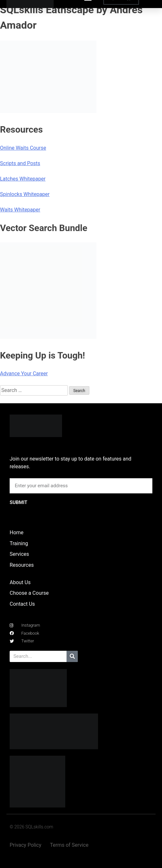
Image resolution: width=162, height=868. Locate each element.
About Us (20, 582)
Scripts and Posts (20, 163)
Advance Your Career (24, 373)
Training (19, 543)
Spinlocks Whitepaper (25, 194)
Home (17, 532)
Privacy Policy (26, 845)
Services (19, 554)
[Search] (72, 656)
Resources (22, 565)
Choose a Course (29, 593)
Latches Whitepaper (23, 179)
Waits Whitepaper (20, 210)
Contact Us (22, 604)
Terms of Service (69, 845)
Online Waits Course (23, 148)
